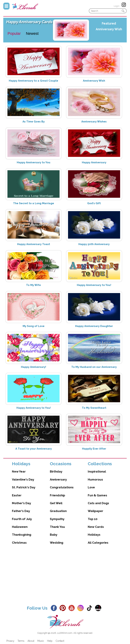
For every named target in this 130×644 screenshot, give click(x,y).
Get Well (56, 503)
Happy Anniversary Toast (34, 244)
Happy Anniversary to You (34, 162)
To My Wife (33, 285)
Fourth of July (22, 519)
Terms (21, 641)
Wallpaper (95, 511)
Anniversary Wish (109, 29)
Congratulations (62, 487)
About (31, 641)
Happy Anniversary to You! (94, 285)
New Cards (96, 527)
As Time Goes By (34, 122)
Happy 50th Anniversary (94, 244)
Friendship (57, 495)
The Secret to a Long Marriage (34, 203)
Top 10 (93, 519)
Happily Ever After (94, 449)
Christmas (19, 543)
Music (41, 641)
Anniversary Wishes (94, 122)
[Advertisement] (65, 578)
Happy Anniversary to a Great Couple (33, 81)
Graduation (58, 511)
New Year (19, 471)
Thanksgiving (22, 535)
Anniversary (58, 479)
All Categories (98, 543)
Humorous (95, 479)
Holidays (94, 535)
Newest (32, 33)
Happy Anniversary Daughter (94, 326)
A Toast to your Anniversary (34, 449)
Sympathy (57, 519)
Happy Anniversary (94, 162)
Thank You (57, 527)
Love (91, 487)
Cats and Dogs (98, 503)
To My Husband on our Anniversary (94, 367)
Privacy (10, 641)
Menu (6, 6)
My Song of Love (34, 326)
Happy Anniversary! (33, 367)
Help (50, 641)
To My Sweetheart (94, 408)
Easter (17, 495)
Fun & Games (97, 495)
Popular (14, 33)
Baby (54, 535)
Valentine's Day (23, 479)
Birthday (56, 471)
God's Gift (94, 203)
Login (117, 6)
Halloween (20, 527)
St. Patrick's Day (24, 487)
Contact (60, 641)
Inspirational (97, 471)
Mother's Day (21, 503)
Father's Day (21, 511)
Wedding (57, 543)
